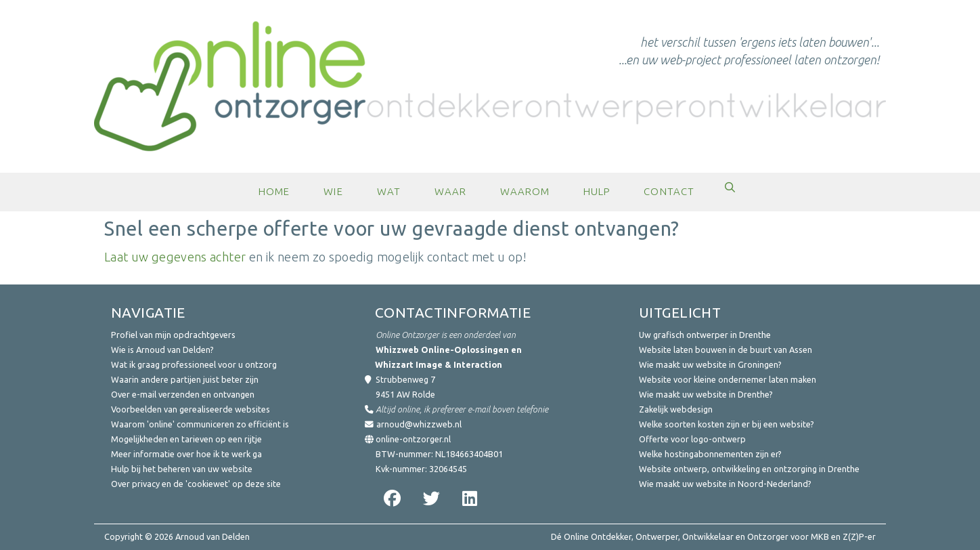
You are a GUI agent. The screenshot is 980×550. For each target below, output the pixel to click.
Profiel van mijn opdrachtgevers (173, 335)
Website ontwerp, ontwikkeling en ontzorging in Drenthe (749, 469)
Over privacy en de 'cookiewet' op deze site (196, 484)
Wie (333, 191)
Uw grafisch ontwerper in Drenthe (705, 335)
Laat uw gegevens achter (175, 257)
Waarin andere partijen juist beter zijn (185, 379)
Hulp (597, 191)
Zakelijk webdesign (676, 409)
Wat (389, 191)
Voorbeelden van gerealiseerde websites (191, 409)
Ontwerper (657, 536)
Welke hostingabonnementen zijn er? (710, 454)
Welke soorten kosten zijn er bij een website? (727, 424)
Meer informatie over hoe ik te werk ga (186, 454)
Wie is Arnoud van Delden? (162, 350)
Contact (669, 191)
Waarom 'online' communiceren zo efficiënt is (200, 424)
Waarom (525, 191)
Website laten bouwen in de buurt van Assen (726, 350)
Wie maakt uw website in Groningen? (710, 364)
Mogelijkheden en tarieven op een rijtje (186, 439)
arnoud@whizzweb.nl (419, 424)
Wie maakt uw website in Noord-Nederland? (725, 484)
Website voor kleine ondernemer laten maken (728, 379)
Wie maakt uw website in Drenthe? (706, 394)
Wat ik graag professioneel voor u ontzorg (194, 364)
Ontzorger (768, 536)
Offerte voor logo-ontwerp (692, 439)
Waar (450, 191)
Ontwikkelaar (708, 536)
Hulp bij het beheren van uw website (182, 469)
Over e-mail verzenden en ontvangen (183, 394)
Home (274, 191)
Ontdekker (611, 536)
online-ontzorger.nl (413, 439)
